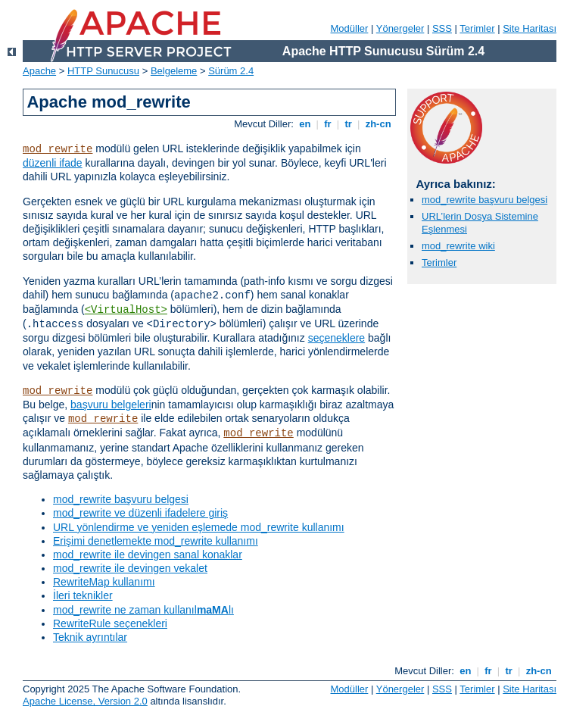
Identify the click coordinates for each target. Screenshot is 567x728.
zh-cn (378, 124)
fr (328, 124)
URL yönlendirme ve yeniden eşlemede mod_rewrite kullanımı (199, 527)
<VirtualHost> (126, 310)
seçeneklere (337, 338)
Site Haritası (530, 28)
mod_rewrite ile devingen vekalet (130, 568)
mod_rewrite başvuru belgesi (121, 499)
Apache (39, 71)
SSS (442, 28)
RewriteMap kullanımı (104, 582)
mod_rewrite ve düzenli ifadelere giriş (140, 513)
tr (349, 124)
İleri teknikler (83, 595)
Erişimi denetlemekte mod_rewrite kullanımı (156, 541)
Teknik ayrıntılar (90, 637)
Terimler (477, 28)
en (305, 124)
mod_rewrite (58, 149)
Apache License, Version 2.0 (85, 701)
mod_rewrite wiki (458, 246)
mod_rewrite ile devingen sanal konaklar (148, 555)
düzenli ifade (53, 163)
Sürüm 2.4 (231, 71)
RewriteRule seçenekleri (110, 623)
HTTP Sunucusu (103, 71)
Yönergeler (400, 28)
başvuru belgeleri (111, 405)
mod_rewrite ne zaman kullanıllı (143, 610)
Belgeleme (174, 71)
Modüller (350, 28)
